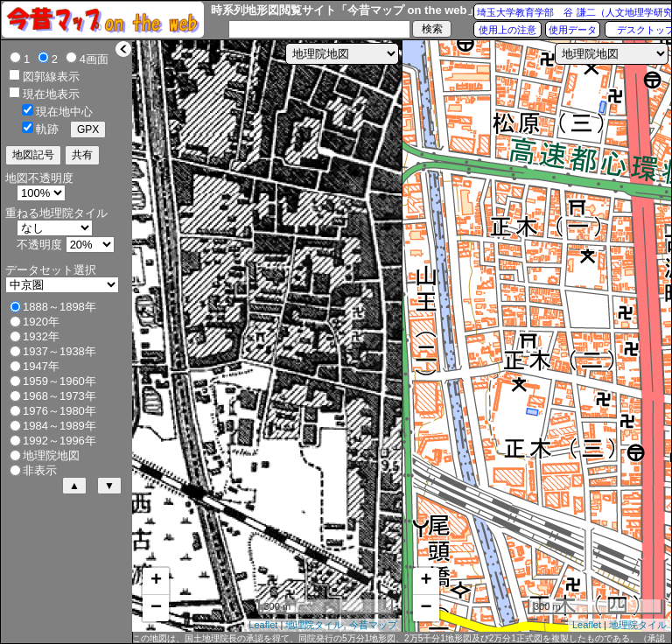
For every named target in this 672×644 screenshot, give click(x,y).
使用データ (573, 30)
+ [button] (156, 581)
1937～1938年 (59, 351)
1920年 (41, 322)
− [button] (156, 608)
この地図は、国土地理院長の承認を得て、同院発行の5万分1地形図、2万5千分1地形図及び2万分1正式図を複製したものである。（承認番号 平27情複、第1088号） (399, 639)
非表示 (40, 470)
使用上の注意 (507, 30)
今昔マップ (373, 625)
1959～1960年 (59, 381)
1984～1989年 (59, 426)
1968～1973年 (59, 396)
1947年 (41, 366)
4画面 (94, 59)
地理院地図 (51, 455)
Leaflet (263, 625)
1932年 (41, 336)
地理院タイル (314, 625)
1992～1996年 (59, 441)
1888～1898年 (59, 307)
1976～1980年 (59, 411)
